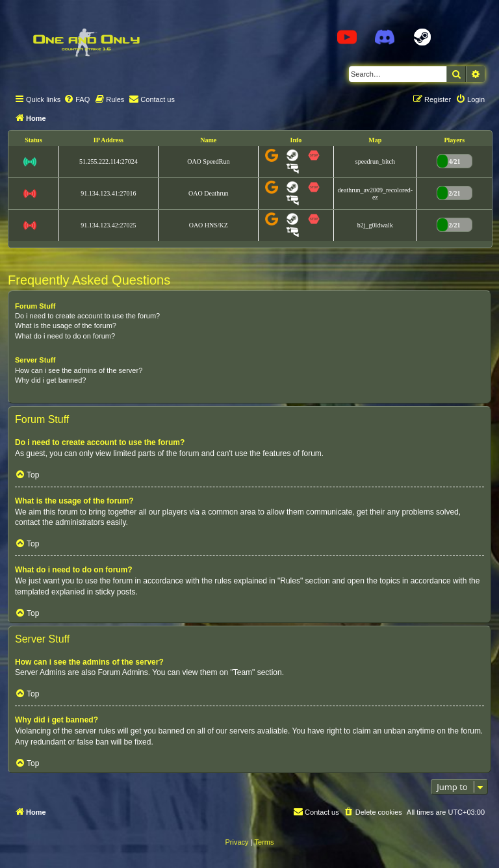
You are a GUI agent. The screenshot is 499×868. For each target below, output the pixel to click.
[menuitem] (77, 99)
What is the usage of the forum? (66, 325)
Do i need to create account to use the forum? (87, 316)
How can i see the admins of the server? (79, 370)
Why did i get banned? (50, 380)
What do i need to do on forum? (65, 336)
